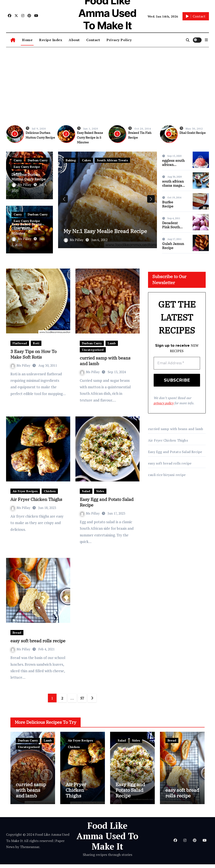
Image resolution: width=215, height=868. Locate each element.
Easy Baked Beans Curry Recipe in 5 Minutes (90, 138)
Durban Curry (38, 160)
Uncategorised (93, 350)
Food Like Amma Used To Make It (107, 839)
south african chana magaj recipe (173, 185)
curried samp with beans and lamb (105, 361)
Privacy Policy (119, 40)
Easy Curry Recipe (27, 167)
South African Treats (112, 160)
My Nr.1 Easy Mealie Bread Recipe (101, 232)
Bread (17, 632)
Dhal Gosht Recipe (193, 133)
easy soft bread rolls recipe (38, 641)
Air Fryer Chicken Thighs (36, 499)
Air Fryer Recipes (25, 491)
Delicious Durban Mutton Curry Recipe (29, 177)
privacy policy (164, 403)
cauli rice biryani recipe (167, 475)
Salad (86, 491)
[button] (206, 40)
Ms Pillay (22, 185)
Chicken (50, 491)
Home (27, 40)
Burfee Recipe (168, 204)
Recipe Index (51, 40)
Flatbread (20, 343)
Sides (100, 491)
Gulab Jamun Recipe (173, 246)
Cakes (86, 160)
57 (82, 698)
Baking (71, 160)
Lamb (112, 343)
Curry (18, 160)
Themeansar (30, 850)
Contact (93, 40)
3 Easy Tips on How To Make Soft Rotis (33, 354)
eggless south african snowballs (173, 165)
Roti (36, 343)
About (74, 40)
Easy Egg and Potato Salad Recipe (107, 502)
